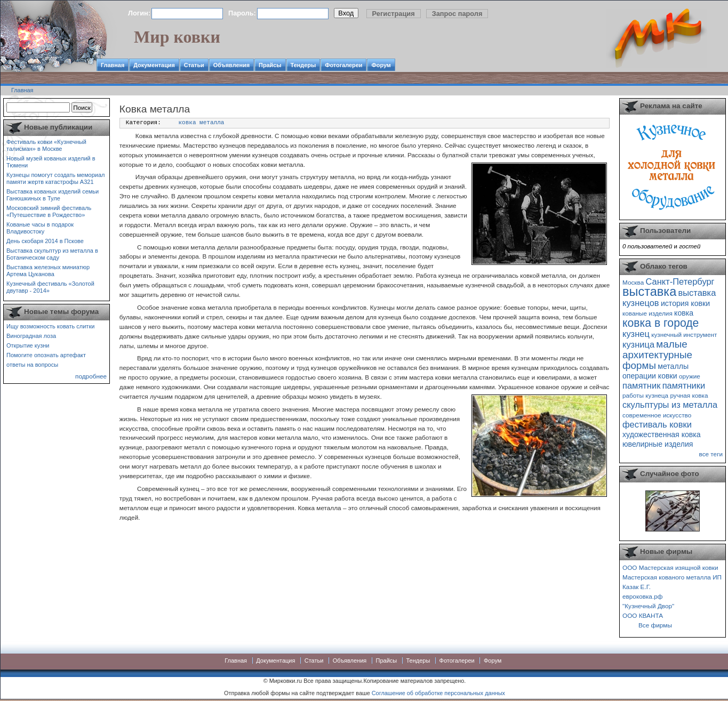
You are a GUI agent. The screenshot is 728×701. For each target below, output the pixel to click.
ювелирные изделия (658, 444)
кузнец (636, 334)
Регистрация (394, 14)
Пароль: (242, 13)
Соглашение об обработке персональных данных (438, 693)
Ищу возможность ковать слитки (50, 326)
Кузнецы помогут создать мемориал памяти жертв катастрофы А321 (55, 178)
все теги (711, 454)
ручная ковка (689, 395)
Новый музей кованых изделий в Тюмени (51, 162)
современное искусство (657, 415)
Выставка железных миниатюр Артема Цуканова (48, 271)
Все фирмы (655, 625)
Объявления (231, 65)
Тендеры (303, 65)
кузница (638, 344)
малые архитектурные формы (657, 355)
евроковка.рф (642, 596)
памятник (641, 385)
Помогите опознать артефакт (46, 355)
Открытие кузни (28, 345)
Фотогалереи (343, 65)
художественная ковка (662, 434)
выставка (649, 292)
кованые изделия (647, 313)
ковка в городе (661, 323)
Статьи (194, 65)
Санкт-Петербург (680, 281)
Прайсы (270, 65)
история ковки (685, 303)
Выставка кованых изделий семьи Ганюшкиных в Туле (53, 195)
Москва (633, 282)
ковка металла (202, 123)
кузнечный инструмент (684, 335)
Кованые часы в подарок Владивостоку (40, 228)
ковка (684, 313)
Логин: (139, 13)
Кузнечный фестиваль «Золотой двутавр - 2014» (50, 287)
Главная (113, 65)
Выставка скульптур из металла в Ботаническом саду (52, 254)
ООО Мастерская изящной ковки (670, 567)
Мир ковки (177, 37)
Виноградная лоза (31, 336)
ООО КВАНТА (643, 615)
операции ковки (650, 376)
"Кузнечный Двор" (648, 606)
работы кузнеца (645, 395)
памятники (684, 385)
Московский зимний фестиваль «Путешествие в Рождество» (49, 211)
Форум (381, 65)
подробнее (91, 376)
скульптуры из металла (670, 405)
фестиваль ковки (657, 424)
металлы (673, 366)
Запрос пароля (457, 14)
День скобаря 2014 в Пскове (45, 241)
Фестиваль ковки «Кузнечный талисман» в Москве (46, 145)
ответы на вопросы (32, 365)
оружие (690, 376)
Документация (154, 65)
